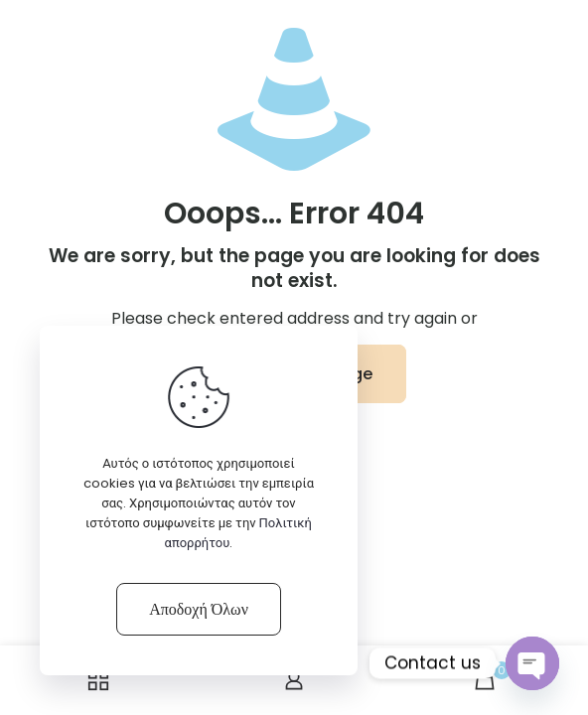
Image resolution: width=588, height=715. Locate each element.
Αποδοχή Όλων (199, 609)
